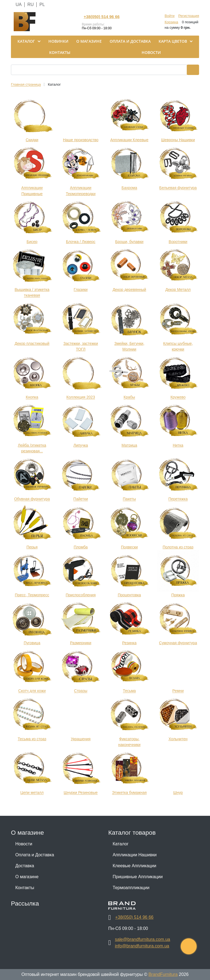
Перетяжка (178, 499)
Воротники (178, 242)
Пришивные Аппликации (138, 877)
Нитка (178, 445)
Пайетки (81, 499)
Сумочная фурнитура (178, 643)
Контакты (25, 888)
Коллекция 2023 (81, 397)
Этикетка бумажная (129, 793)
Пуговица (32, 643)
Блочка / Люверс (81, 242)
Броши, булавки (129, 242)
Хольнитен (178, 739)
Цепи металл (32, 793)
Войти (170, 16)
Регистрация (189, 16)
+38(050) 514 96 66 (102, 17)
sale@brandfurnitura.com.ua (142, 939)
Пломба (81, 547)
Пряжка (178, 595)
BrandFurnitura (163, 974)
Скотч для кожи (32, 691)
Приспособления (81, 595)
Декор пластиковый (32, 343)
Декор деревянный (129, 290)
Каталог (121, 844)
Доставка (25, 866)
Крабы (129, 397)
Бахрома (129, 188)
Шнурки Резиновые (81, 793)
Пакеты (129, 499)
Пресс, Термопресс (32, 595)
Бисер (32, 242)
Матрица (129, 445)
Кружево (178, 397)
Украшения (81, 739)
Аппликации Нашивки (135, 855)
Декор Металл (178, 290)
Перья (32, 547)
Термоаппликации (131, 888)
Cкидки (32, 140)
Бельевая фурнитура (178, 188)
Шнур (178, 793)
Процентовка (129, 595)
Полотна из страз (178, 547)
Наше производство (81, 140)
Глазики (81, 290)
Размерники (81, 643)
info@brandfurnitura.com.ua (142, 946)
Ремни (178, 691)
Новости (24, 844)
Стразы (81, 691)
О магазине (27, 877)
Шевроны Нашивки (178, 140)
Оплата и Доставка (35, 855)
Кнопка (32, 397)
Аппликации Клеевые (129, 140)
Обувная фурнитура (32, 499)
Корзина (171, 22)
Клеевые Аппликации (134, 866)
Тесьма (129, 691)
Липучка (81, 445)
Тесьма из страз (32, 739)
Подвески (129, 547)
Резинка (129, 643)
